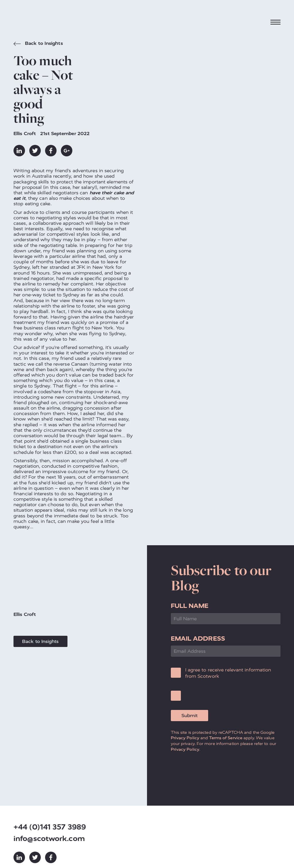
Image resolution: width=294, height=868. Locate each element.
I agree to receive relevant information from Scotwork (228, 673)
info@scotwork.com (49, 839)
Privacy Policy (185, 738)
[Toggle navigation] (276, 22)
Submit (189, 716)
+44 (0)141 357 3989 (50, 827)
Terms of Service (226, 738)
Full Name (190, 606)
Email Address (198, 638)
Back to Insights (38, 44)
